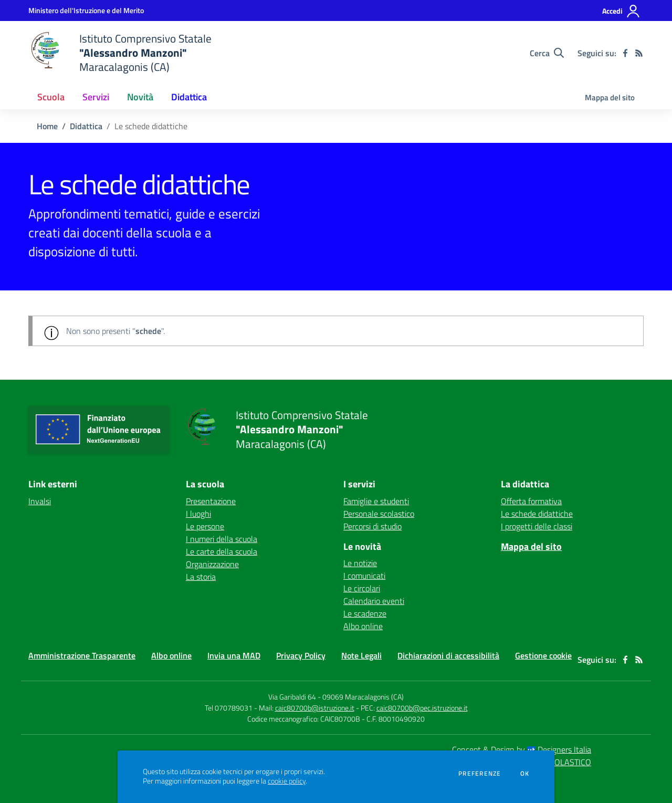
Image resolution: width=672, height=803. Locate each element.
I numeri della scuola (222, 539)
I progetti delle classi (537, 526)
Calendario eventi (374, 601)
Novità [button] (140, 97)
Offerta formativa (531, 501)
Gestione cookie (543, 655)
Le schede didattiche (537, 514)
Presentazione (211, 501)
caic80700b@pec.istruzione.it (422, 708)
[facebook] (625, 53)
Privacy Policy (301, 655)
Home (47, 126)
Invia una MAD (234, 655)
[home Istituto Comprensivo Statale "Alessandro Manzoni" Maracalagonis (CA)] (120, 53)
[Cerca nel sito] (547, 53)
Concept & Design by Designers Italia (522, 749)
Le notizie (360, 563)
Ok (525, 774)
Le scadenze (365, 613)
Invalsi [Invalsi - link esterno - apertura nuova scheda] (40, 501)
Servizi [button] (96, 97)
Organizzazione (212, 564)
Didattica (86, 126)
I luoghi (198, 514)
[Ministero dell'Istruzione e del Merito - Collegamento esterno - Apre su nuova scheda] (86, 10)
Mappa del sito (610, 97)
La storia (201, 577)
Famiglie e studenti (376, 501)
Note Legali (361, 655)
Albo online (363, 626)
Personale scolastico (379, 514)
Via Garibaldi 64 (292, 697)
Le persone (205, 526)
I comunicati (364, 576)
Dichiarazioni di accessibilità (448, 655)
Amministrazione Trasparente (82, 655)
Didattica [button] (189, 97)
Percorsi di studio (372, 526)
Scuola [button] (51, 97)
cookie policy (287, 781)
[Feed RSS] (639, 53)
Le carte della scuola (222, 551)
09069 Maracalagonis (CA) (363, 697)
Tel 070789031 (229, 708)
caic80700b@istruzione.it (315, 708)
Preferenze (480, 774)
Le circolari (362, 588)
